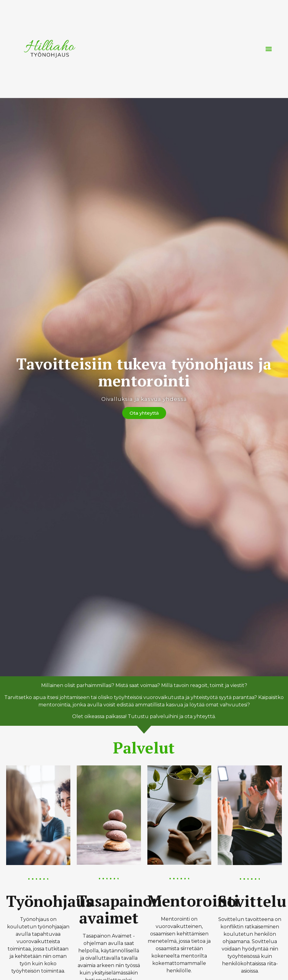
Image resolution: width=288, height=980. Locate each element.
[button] (269, 49)
